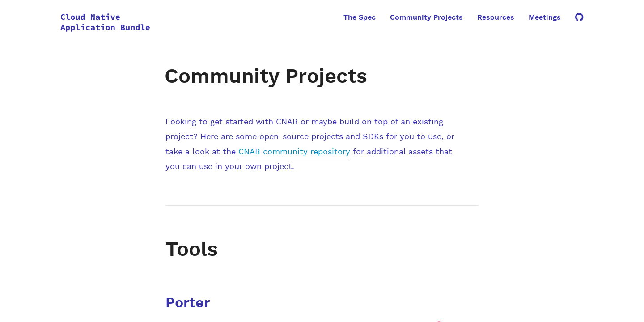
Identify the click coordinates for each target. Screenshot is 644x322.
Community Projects (426, 18)
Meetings (545, 18)
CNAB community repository (294, 152)
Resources (496, 18)
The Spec (360, 18)
